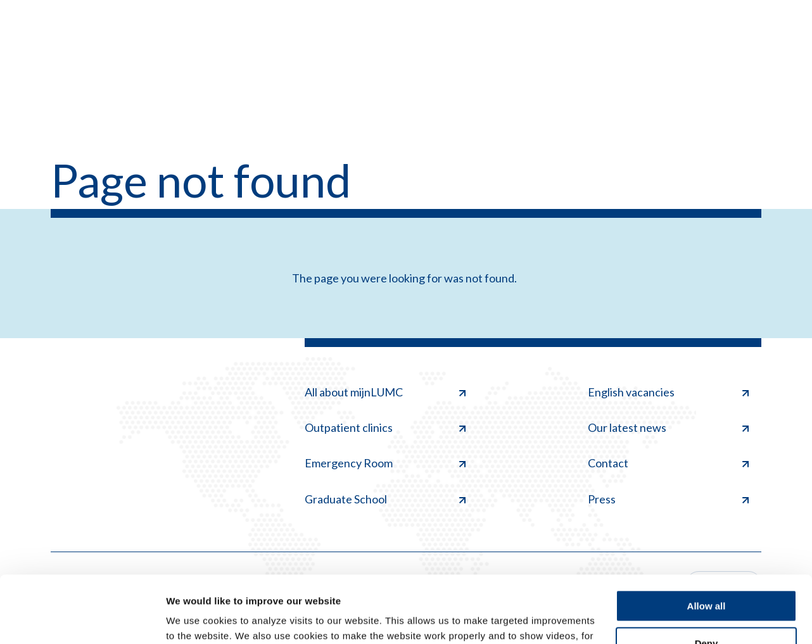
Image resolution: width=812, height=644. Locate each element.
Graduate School (385, 499)
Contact (668, 463)
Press (668, 499)
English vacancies (668, 392)
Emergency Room (385, 463)
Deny (707, 576)
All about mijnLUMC (385, 392)
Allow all (707, 539)
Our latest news (668, 427)
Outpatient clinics (385, 427)
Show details (195, 619)
